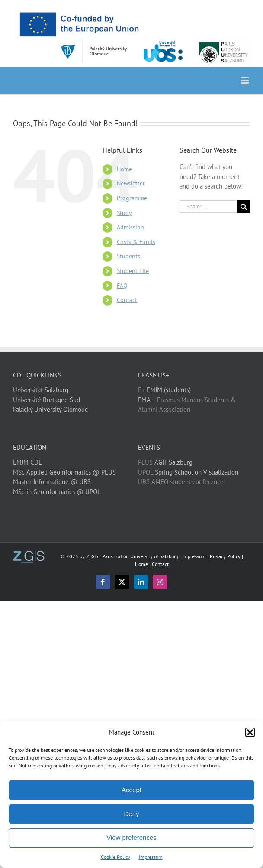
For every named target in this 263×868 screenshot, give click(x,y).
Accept (131, 790)
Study (124, 213)
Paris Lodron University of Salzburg (140, 556)
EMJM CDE (27, 462)
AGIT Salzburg (173, 462)
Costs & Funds (136, 242)
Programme (132, 198)
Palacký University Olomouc (50, 409)
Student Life (133, 271)
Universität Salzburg (41, 390)
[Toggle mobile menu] (245, 80)
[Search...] (208, 206)
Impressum (151, 857)
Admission (130, 227)
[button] (250, 732)
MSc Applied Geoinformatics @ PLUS (64, 472)
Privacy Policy (225, 556)
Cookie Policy (115, 857)
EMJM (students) (169, 390)
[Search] (244, 206)
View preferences (131, 837)
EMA (144, 400)
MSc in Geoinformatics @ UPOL (57, 492)
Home (124, 169)
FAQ (122, 286)
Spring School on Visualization (197, 472)
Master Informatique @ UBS (52, 482)
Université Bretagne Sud (47, 400)
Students (128, 256)
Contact (127, 300)
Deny (131, 814)
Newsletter (131, 183)
